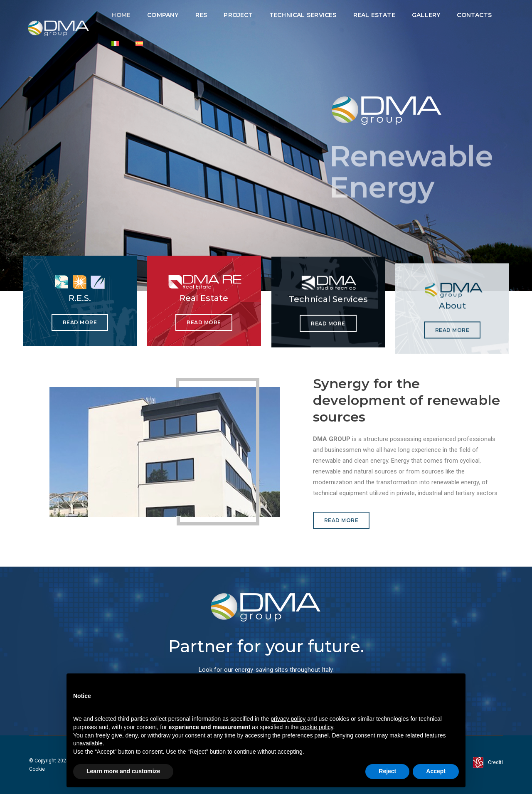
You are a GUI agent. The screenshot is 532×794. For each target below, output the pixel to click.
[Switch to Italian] (115, 43)
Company (163, 15)
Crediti (495, 762)
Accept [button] (436, 771)
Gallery (426, 15)
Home (121, 15)
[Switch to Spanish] (139, 43)
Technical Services (303, 15)
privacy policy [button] (288, 719)
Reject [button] (387, 771)
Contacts (474, 15)
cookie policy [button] (316, 727)
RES (201, 15)
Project (238, 15)
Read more (80, 323)
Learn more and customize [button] (123, 771)
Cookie (37, 769)
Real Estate (374, 15)
